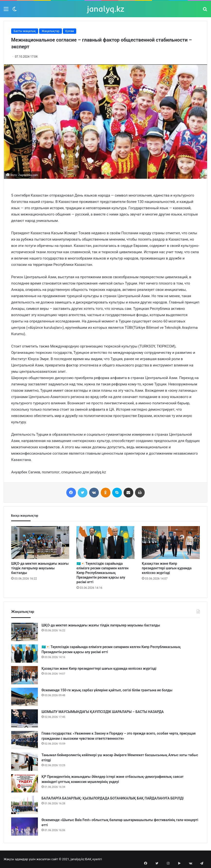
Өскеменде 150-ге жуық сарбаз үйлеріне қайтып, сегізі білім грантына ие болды (107, 690)
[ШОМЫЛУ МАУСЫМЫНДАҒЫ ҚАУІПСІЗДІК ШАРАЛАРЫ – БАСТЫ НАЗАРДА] (25, 718)
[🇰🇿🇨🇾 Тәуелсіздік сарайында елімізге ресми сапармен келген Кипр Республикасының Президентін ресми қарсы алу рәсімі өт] (105, 542)
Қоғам (70, 31)
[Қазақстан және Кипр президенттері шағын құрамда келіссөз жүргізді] (171, 542)
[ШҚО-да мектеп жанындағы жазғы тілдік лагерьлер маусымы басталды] (40, 542)
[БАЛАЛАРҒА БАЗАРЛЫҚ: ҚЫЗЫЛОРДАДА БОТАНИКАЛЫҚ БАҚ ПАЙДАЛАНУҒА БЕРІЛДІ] (25, 805)
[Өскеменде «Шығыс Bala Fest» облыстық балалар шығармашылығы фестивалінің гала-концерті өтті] (25, 827)
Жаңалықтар (51, 31)
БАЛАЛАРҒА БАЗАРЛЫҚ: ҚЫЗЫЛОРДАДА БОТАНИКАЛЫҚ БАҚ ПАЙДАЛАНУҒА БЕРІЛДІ (113, 798)
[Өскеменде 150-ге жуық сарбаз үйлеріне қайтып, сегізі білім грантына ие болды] (25, 697)
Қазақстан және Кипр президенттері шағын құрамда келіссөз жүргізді (167, 568)
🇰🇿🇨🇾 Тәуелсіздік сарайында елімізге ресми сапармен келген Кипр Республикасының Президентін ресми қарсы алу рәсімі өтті (102, 573)
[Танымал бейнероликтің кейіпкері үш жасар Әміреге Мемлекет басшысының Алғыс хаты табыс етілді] (25, 762)
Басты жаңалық (25, 31)
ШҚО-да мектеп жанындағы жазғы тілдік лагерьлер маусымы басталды (40, 568)
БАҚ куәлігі (93, 859)
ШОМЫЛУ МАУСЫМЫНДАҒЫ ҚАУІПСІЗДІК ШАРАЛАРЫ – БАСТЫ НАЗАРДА (103, 712)
